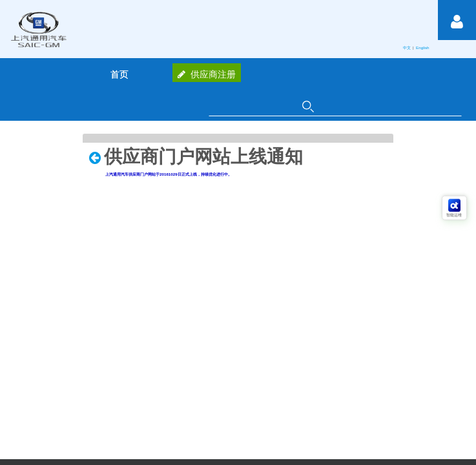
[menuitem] (119, 74)
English (423, 47)
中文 (408, 47)
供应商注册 (207, 74)
